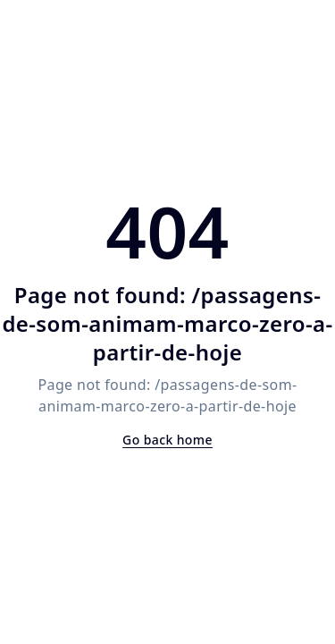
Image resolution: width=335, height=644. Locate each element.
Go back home (167, 440)
